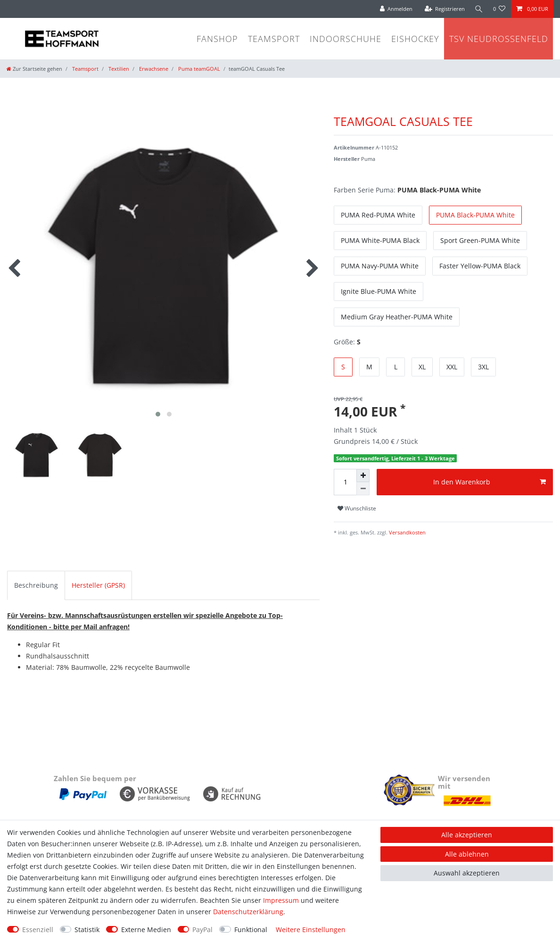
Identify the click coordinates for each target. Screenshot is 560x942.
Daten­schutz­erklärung (248, 912)
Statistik (87, 929)
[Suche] (478, 9)
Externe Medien (146, 929)
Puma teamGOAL (198, 69)
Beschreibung (36, 585)
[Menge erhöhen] (363, 475)
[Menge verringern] (363, 489)
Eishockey (415, 39)
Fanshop (217, 39)
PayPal (202, 929)
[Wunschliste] (499, 9)
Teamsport (274, 39)
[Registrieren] (444, 9)
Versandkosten (407, 532)
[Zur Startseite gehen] (34, 69)
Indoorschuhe (346, 39)
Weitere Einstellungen (311, 929)
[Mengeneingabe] (345, 482)
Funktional (251, 929)
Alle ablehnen (467, 854)
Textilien (118, 69)
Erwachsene (153, 69)
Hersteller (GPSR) (98, 585)
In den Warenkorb (490, 482)
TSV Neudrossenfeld (499, 39)
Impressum (281, 900)
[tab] (36, 585)
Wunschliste (357, 508)
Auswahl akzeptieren (467, 873)
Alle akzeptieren (467, 835)
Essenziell (38, 929)
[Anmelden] (395, 9)
